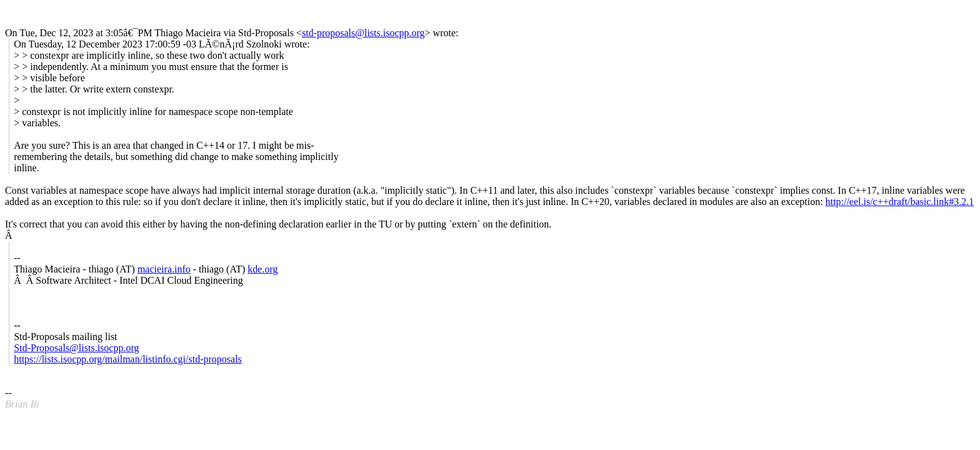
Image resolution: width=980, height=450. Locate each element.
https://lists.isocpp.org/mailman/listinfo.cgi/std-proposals (128, 359)
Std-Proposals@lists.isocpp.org (76, 348)
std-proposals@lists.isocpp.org (363, 33)
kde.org (262, 269)
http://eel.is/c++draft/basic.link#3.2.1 (900, 202)
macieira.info (164, 269)
